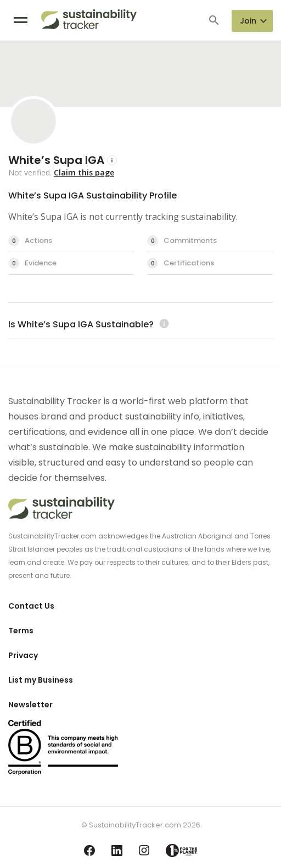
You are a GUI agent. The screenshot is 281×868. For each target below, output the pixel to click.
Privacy (23, 655)
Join (248, 21)
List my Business (41, 680)
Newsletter (30, 705)
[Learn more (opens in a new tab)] (163, 324)
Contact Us (31, 606)
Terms (21, 631)
